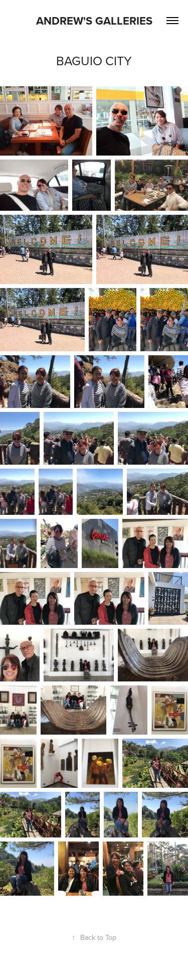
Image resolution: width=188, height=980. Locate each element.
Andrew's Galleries (94, 21)
